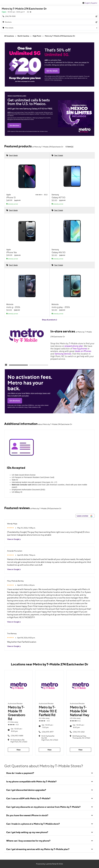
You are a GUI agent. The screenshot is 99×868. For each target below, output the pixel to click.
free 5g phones (80, 349)
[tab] (49, 773)
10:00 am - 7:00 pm (48, 726)
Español (94, 3)
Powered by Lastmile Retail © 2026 (49, 864)
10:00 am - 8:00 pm (17, 730)
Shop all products (50, 320)
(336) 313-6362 (79, 732)
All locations (9, 36)
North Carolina (23, 36)
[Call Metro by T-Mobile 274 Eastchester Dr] (50, 16)
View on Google (15, 539)
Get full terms (58, 80)
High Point (37, 36)
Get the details (52, 71)
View (19, 750)
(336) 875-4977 (48, 732)
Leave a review (85, 516)
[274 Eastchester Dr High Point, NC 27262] (50, 22)
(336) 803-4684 (17, 736)
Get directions (14, 125)
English (87, 3)
